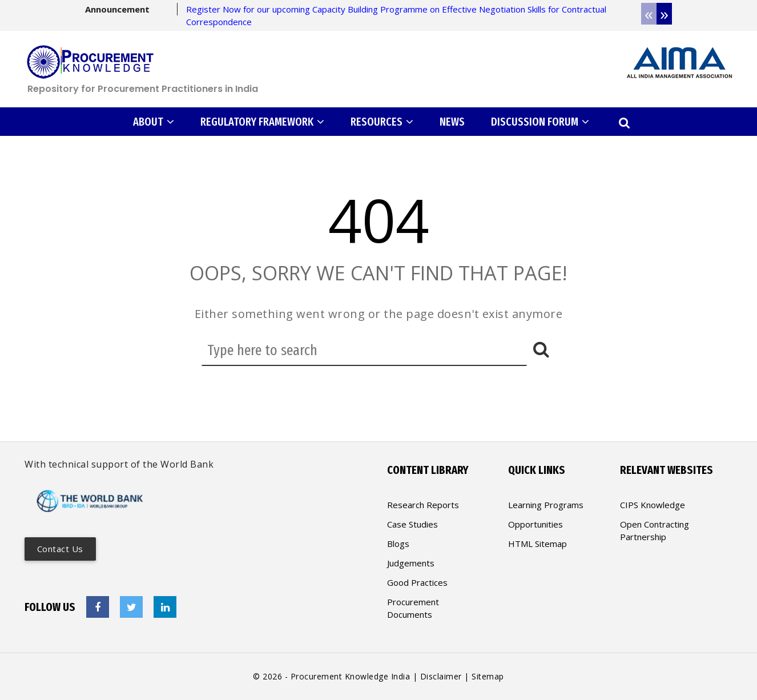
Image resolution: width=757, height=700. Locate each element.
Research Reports (423, 505)
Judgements (411, 563)
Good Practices (417, 582)
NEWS (452, 122)
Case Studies (412, 524)
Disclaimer (441, 676)
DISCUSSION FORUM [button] (540, 122)
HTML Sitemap (537, 544)
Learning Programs (546, 505)
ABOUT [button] (154, 122)
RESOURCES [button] (382, 122)
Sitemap (488, 676)
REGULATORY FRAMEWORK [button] (262, 122)
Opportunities (535, 524)
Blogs (398, 544)
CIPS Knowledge (653, 505)
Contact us (60, 549)
